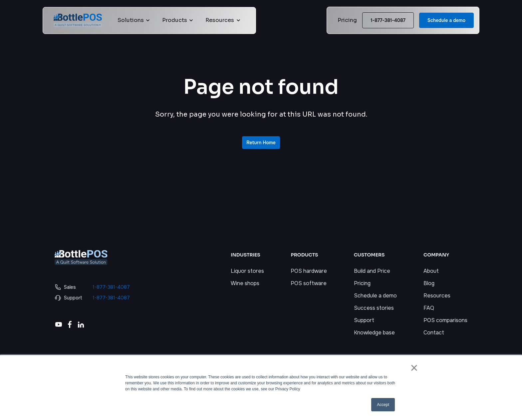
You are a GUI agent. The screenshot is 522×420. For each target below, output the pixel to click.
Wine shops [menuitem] (245, 283)
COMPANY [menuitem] (436, 255)
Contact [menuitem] (434, 333)
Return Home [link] (261, 143)
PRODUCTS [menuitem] (304, 255)
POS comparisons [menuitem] (445, 320)
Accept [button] (383, 405)
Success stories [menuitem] (374, 308)
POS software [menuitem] (309, 283)
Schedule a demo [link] (446, 20)
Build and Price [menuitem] (372, 271)
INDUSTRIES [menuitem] (246, 255)
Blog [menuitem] (429, 283)
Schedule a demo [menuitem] (375, 296)
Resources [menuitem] (437, 296)
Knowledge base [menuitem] (374, 333)
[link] (78, 20)
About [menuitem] (431, 271)
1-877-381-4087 (388, 20)
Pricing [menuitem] (362, 283)
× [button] (414, 368)
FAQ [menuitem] (429, 308)
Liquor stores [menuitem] (247, 271)
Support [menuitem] (364, 320)
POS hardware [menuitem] (309, 271)
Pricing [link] (347, 20)
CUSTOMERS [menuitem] (369, 255)
